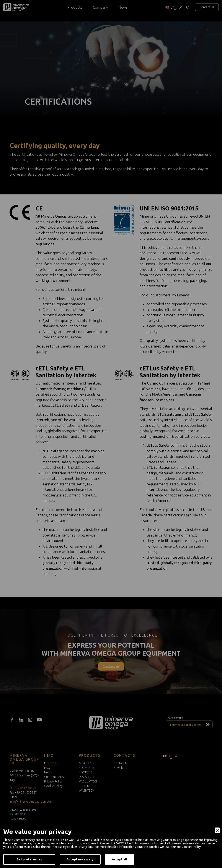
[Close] (217, 830)
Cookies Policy (191, 847)
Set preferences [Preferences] (29, 859)
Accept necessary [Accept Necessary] (80, 859)
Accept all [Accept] (119, 859)
